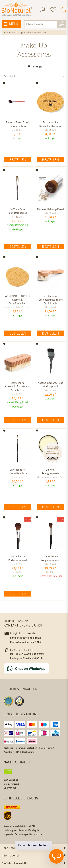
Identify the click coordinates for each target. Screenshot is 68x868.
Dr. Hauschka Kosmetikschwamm (50, 124)
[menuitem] (43, 10)
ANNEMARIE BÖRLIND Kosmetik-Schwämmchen (18, 300)
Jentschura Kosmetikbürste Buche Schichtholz (18, 386)
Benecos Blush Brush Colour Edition (18, 124)
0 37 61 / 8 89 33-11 (19, 650)
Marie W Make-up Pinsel (51, 209)
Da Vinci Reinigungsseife (50, 471)
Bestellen (18, 160)
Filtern (35, 67)
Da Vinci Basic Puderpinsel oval (18, 558)
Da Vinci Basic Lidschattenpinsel (18, 471)
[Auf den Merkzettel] (4, 83)
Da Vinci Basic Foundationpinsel (18, 211)
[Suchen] (62, 24)
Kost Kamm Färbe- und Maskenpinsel (51, 385)
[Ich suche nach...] (45, 24)
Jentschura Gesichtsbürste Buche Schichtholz (51, 300)
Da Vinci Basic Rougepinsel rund (51, 558)
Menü (12, 24)
